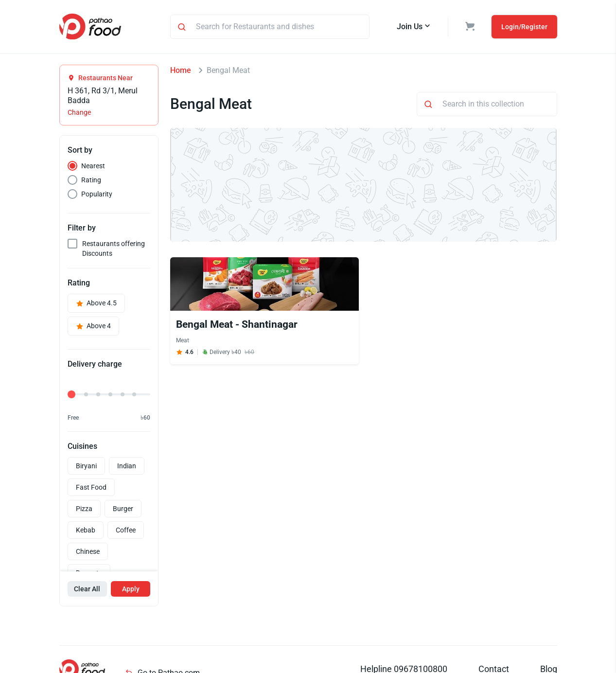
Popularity (97, 194)
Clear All (87, 589)
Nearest (93, 166)
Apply (131, 589)
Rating (91, 180)
